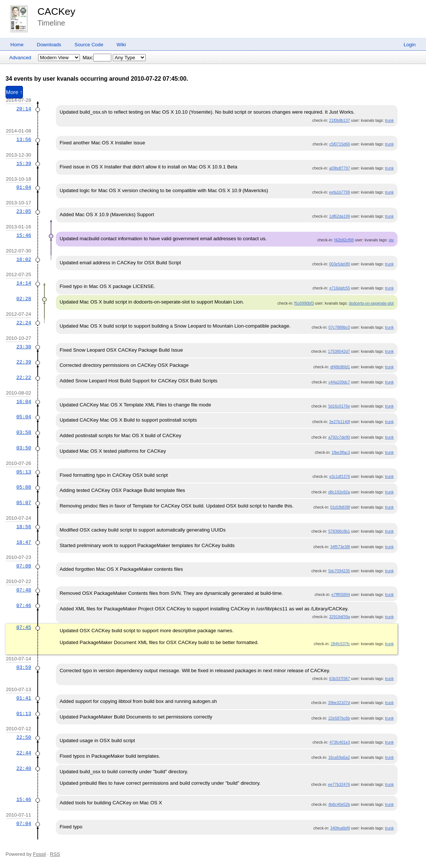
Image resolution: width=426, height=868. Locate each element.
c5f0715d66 (340, 144)
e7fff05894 (341, 594)
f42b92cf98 (344, 240)
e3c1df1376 (340, 476)
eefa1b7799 (339, 192)
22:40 (24, 768)
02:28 (24, 299)
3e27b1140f (339, 422)
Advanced (20, 58)
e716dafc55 (340, 288)
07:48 (24, 590)
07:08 (24, 566)
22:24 (24, 323)
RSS (55, 854)
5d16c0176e (339, 406)
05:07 (24, 503)
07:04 (24, 824)
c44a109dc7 (339, 382)
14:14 (24, 283)
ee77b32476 (339, 784)
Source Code (89, 45)
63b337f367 (339, 678)
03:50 (24, 448)
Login (410, 45)
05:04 (24, 417)
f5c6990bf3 (304, 303)
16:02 (24, 259)
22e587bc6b (339, 718)
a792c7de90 (339, 437)
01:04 (24, 187)
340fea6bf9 (340, 828)
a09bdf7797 (339, 168)
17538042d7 (339, 351)
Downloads (49, 45)
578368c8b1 (339, 531)
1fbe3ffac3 (341, 452)
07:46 (24, 606)
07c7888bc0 (339, 327)
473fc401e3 (340, 742)
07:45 (24, 627)
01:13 (24, 714)
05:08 (24, 487)
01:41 (24, 698)
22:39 (24, 362)
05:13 (24, 472)
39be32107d (339, 703)
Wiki (121, 45)
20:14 (24, 109)
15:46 (24, 235)
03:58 (24, 432)
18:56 (24, 527)
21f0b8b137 (339, 120)
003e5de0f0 (339, 264)
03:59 (24, 667)
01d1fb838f (340, 507)
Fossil (39, 854)
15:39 (24, 164)
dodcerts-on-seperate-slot (371, 303)
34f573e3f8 (340, 547)
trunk (389, 120)
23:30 (24, 347)
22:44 (24, 753)
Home (17, 45)
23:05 (24, 211)
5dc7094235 (339, 571)
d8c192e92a (339, 492)
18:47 (24, 542)
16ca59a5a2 (339, 757)
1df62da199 (339, 216)
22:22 (24, 378)
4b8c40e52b (339, 804)
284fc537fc (340, 644)
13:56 (24, 140)
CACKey (56, 11)
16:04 (24, 402)
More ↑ (14, 92)
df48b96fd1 (340, 367)
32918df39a (339, 617)
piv (391, 240)
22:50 (24, 737)
